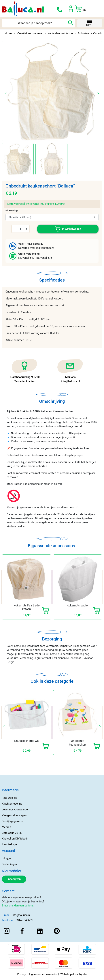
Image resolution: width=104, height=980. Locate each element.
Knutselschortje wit (27, 741)
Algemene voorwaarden (43, 974)
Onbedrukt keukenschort (77, 743)
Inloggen (7, 858)
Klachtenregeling (12, 804)
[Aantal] (20, 229)
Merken (6, 827)
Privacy (21, 974)
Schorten (83, 33)
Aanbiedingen (10, 844)
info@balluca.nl (21, 915)
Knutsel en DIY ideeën (15, 839)
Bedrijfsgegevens (12, 821)
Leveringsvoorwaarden (16, 810)
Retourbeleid (10, 798)
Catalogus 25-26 (12, 833)
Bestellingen (9, 864)
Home (8, 33)
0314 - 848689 (24, 920)
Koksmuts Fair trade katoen (27, 607)
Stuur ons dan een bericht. (18, 906)
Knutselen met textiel (61, 33)
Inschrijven (14, 879)
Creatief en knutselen (30, 33)
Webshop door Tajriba (74, 974)
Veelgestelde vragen (14, 815)
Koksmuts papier (78, 605)
